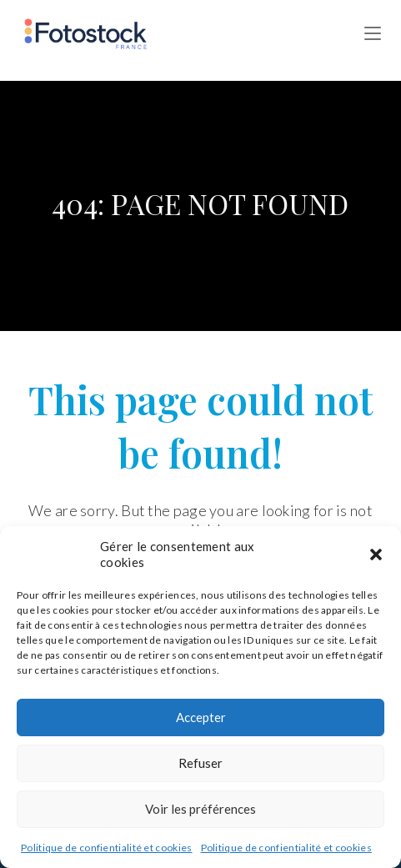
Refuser (200, 763)
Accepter (201, 717)
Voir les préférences (200, 809)
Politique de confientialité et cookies (106, 848)
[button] (376, 554)
